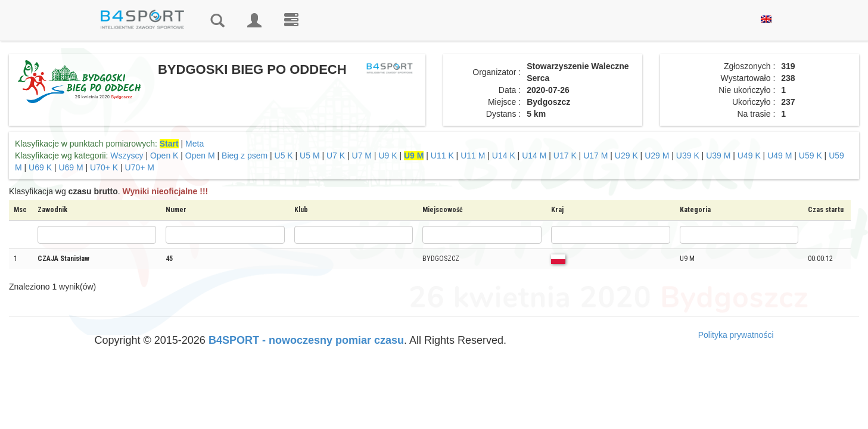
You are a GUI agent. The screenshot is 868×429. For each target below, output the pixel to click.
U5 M (309, 156)
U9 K (388, 156)
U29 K (626, 156)
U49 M (780, 156)
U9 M (414, 156)
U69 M (71, 167)
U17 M (595, 156)
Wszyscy (127, 156)
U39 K (688, 156)
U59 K (811, 156)
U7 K (336, 156)
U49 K (749, 156)
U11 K (442, 156)
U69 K (40, 167)
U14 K (504, 156)
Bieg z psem (245, 156)
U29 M (657, 156)
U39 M (718, 156)
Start (169, 144)
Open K (164, 156)
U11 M (473, 156)
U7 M (362, 156)
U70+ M (140, 167)
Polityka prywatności (736, 335)
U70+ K (104, 167)
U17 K (565, 156)
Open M (200, 156)
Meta (195, 144)
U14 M (534, 156)
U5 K (284, 156)
